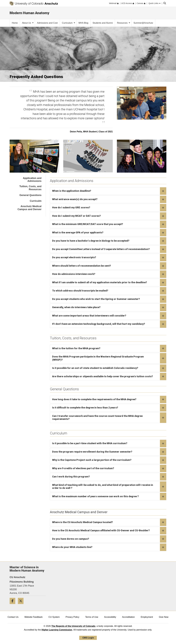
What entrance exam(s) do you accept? (109, 199)
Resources (124, 23)
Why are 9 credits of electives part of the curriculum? (109, 469)
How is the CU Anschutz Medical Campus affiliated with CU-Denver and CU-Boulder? (109, 531)
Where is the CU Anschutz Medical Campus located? (109, 522)
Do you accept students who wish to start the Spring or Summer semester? (109, 299)
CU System (54, 617)
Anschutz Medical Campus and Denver (29, 208)
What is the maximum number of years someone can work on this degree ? (109, 497)
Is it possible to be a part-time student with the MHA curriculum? (109, 443)
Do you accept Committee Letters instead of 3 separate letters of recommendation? (109, 249)
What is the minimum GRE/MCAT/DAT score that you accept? (109, 224)
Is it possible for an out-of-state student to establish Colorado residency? (109, 368)
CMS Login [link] (88, 638)
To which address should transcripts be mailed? (109, 291)
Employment (147, 617)
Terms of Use (92, 617)
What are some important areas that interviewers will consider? (109, 316)
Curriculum (68, 23)
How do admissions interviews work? (109, 274)
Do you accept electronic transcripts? (109, 258)
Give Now (164, 617)
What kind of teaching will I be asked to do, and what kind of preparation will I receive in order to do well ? (109, 487)
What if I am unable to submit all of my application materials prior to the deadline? (109, 283)
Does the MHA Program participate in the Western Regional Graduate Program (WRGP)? (109, 358)
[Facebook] (13, 605)
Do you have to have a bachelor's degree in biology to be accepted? (109, 241)
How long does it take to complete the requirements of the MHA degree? (109, 400)
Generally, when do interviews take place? (109, 307)
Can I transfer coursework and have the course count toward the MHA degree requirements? (109, 418)
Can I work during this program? (109, 477)
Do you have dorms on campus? (109, 539)
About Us (28, 23)
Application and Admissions (32, 180)
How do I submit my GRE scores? (109, 208)
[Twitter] (22, 605)
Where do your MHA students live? (109, 547)
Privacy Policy (72, 617)
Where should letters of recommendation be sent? (109, 266)
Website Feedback (33, 617)
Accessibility (110, 617)
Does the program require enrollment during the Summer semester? (109, 452)
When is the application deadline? (109, 191)
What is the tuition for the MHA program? (109, 349)
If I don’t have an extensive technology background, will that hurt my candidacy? (109, 324)
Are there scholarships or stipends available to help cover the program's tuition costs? (109, 377)
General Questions (30, 195)
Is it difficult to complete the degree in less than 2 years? (109, 408)
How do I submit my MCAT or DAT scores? (109, 216)
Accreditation (128, 617)
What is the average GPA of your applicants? (109, 233)
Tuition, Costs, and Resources (30, 188)
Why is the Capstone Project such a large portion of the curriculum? (109, 460)
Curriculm (36, 201)
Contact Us (13, 617)
